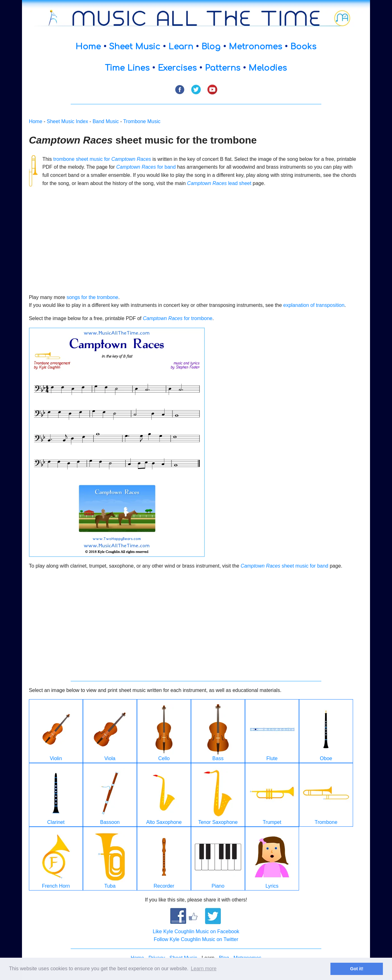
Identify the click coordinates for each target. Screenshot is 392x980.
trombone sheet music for (102, 159)
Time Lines (127, 68)
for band (146, 167)
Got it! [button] (357, 969)
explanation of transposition (314, 305)
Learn (181, 47)
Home (88, 47)
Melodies (268, 68)
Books (303, 47)
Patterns (223, 68)
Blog (211, 47)
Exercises (177, 68)
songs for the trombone (93, 297)
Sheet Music (135, 47)
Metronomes (255, 47)
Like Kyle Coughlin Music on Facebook (196, 931)
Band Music (106, 121)
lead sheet (219, 183)
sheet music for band (284, 566)
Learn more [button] (204, 969)
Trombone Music (142, 121)
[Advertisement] (193, 236)
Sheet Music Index (68, 121)
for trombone (178, 318)
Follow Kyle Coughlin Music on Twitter (196, 939)
